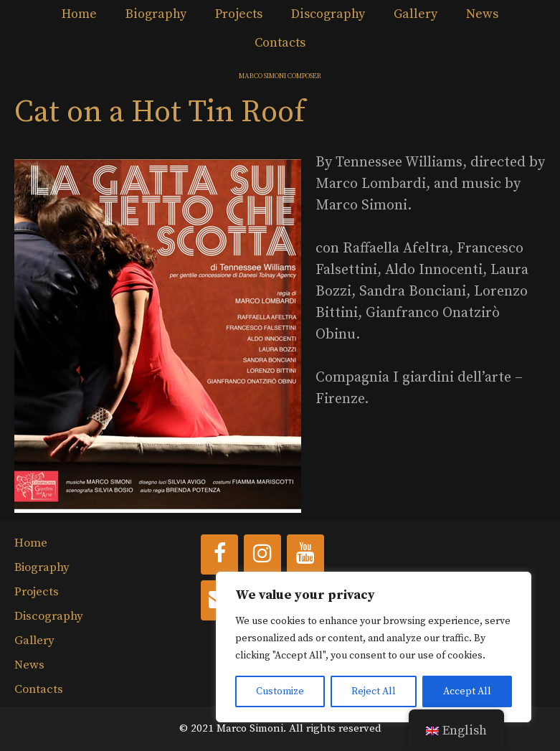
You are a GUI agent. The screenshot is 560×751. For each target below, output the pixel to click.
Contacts (280, 43)
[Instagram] (262, 554)
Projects (239, 14)
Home (79, 14)
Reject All (374, 691)
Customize (280, 691)
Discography (328, 14)
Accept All (467, 691)
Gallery (416, 14)
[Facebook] (219, 554)
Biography (156, 14)
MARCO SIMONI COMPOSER (280, 76)
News (482, 14)
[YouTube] (305, 554)
